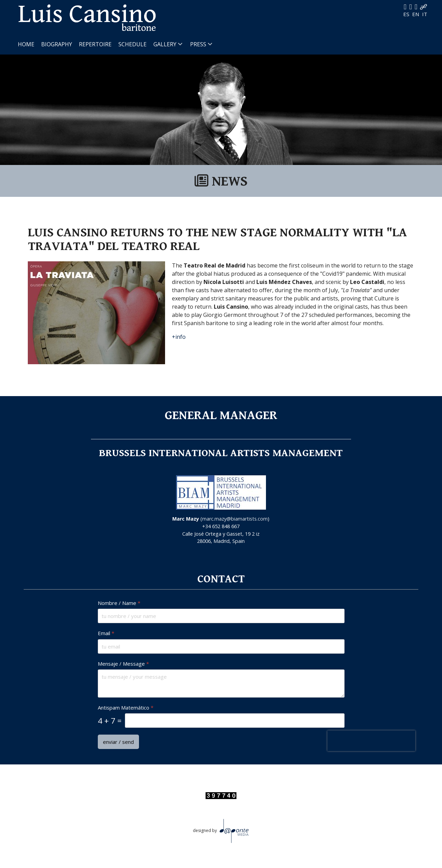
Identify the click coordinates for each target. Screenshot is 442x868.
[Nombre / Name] (221, 616)
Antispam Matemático (126, 708)
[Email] (221, 646)
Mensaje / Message (123, 663)
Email (106, 633)
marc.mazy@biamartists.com (235, 519)
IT (425, 14)
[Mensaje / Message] (221, 683)
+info (179, 337)
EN (416, 14)
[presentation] (371, 741)
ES (407, 14)
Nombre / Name (119, 603)
